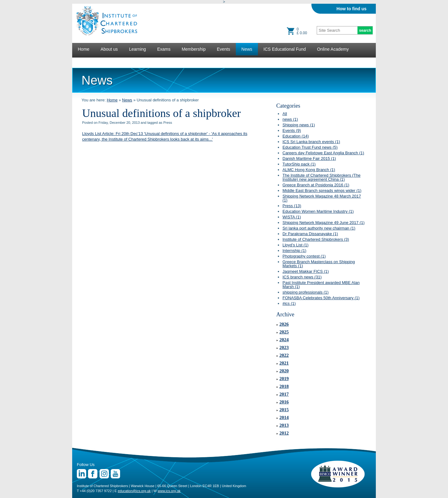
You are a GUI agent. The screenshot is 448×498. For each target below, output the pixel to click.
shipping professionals (306, 292)
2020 (284, 371)
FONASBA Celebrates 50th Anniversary (321, 298)
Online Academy (333, 49)
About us (109, 49)
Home (84, 49)
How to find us (352, 9)
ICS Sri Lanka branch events (311, 142)
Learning (138, 49)
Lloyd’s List (296, 245)
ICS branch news (302, 277)
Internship (294, 251)
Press (292, 206)
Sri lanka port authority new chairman (319, 228)
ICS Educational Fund (285, 49)
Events (224, 49)
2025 (284, 332)
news (290, 119)
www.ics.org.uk (169, 491)
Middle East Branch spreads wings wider (322, 191)
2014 (284, 417)
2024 (284, 340)
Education (296, 136)
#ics (289, 303)
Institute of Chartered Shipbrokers (316, 239)
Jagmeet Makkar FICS (306, 271)
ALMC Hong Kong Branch (309, 170)
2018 (284, 386)
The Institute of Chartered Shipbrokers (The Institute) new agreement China (322, 177)
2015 (284, 410)
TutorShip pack (299, 164)
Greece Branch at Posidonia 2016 (316, 185)
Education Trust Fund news (310, 147)
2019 (284, 379)
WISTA (292, 217)
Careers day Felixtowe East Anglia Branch (323, 153)
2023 (284, 347)
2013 (284, 425)
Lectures (86, 62)
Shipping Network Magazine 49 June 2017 (324, 223)
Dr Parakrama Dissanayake (310, 234)
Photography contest (304, 256)
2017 (284, 394)
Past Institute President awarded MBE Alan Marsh (321, 285)
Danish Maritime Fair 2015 (309, 158)
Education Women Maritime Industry (318, 211)
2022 (284, 355)
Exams (164, 49)
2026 (284, 324)
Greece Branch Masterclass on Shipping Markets (319, 264)
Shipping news (299, 125)
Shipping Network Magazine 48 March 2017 (322, 198)
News (247, 49)
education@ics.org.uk (134, 491)
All (285, 114)
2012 (284, 433)
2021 (284, 363)
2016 (284, 402)
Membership (194, 49)
